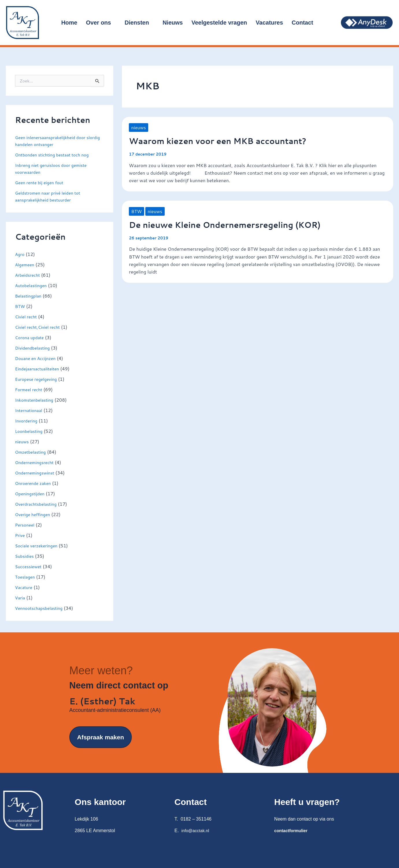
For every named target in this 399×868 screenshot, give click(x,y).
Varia (21, 598)
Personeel (26, 525)
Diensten (139, 23)
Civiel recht (27, 316)
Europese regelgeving (38, 379)
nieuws (23, 441)
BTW (21, 306)
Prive (20, 535)
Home (69, 23)
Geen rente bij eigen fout (41, 182)
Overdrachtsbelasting (38, 504)
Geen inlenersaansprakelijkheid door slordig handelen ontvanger (54, 141)
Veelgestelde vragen (219, 23)
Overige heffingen (34, 514)
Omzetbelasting (32, 452)
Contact (305, 23)
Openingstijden (31, 493)
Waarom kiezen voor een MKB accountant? (226, 141)
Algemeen (26, 264)
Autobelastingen (32, 285)
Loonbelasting (30, 431)
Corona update (31, 337)
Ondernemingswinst (37, 473)
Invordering (27, 421)
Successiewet (29, 566)
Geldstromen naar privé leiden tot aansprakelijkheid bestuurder (51, 196)
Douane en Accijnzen (37, 358)
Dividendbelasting (34, 348)
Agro (20, 254)
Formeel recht (30, 389)
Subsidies (25, 556)
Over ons (101, 23)
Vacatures (269, 23)
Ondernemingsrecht (36, 462)
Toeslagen (26, 577)
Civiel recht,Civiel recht (40, 327)
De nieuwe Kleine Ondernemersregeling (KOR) (234, 225)
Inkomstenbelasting (36, 400)
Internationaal (30, 410)
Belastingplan (29, 296)
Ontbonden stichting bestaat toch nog (55, 155)
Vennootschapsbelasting (41, 608)
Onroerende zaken (35, 483)
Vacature (25, 587)
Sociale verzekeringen (38, 545)
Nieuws (173, 23)
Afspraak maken (101, 749)
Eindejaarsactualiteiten (39, 369)
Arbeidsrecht (29, 275)
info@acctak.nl (197, 831)
